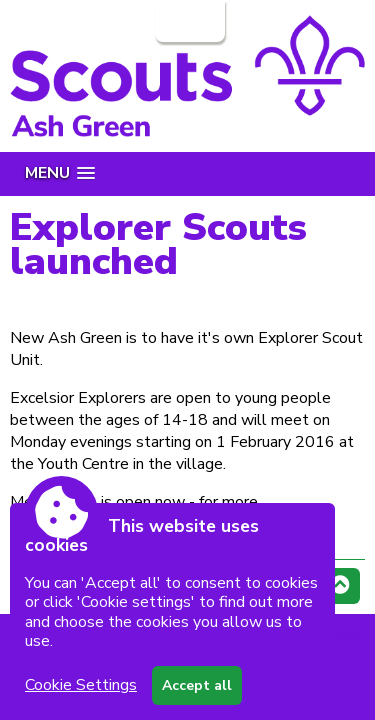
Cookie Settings (81, 685)
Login (188, 21)
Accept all (197, 685)
